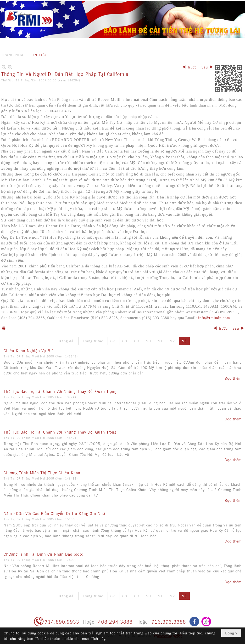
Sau (205, 67)
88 (125, 341)
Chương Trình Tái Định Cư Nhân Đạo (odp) (44, 554)
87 (113, 341)
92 (173, 341)
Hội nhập (216, 5)
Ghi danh (196, 5)
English (234, 5)
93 (184, 341)
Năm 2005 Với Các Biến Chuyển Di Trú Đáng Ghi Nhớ (54, 513)
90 (149, 341)
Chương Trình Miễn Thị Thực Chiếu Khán (42, 473)
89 (137, 341)
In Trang (4, 328)
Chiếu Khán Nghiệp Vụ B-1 (29, 350)
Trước (192, 67)
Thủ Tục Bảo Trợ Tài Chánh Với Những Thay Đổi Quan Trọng (60, 391)
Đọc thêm (233, 378)
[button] (138, 13)
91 (161, 341)
